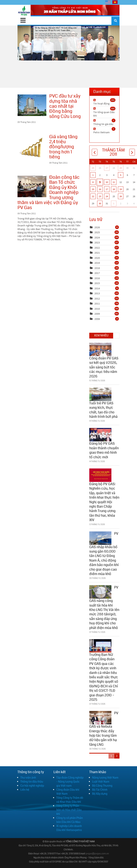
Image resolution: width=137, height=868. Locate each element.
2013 (97, 293)
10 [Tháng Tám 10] (107, 182)
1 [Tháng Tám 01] (93, 175)
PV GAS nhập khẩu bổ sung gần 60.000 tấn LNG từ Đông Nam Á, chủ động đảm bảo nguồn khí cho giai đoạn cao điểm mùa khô (104, 552)
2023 (97, 242)
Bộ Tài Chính (100, 790)
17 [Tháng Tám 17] (107, 189)
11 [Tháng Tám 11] (114, 182)
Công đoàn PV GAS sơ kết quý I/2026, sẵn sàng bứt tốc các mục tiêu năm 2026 (104, 366)
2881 (113, 108)
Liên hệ (25, 790)
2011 (97, 304)
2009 (97, 314)
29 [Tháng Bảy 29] (121, 168)
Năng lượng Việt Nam (105, 778)
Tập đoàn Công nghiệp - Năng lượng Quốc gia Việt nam (70, 782)
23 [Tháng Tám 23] (100, 196)
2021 (97, 253)
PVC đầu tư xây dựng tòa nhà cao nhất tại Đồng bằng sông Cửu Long (32, 105)
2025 (97, 232)
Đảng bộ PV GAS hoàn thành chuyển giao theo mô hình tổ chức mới (104, 449)
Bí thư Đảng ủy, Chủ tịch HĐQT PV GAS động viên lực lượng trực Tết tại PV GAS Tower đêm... (68, 43)
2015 (97, 283)
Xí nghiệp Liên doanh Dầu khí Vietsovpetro (69, 828)
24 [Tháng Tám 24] (107, 196)
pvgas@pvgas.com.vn (97, 854)
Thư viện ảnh (28, 778)
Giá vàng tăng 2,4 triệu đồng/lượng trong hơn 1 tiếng (32, 148)
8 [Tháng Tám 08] (93, 182)
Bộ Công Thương (102, 786)
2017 (97, 273)
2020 (97, 258)
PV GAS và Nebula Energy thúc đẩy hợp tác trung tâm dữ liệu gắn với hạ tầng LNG (104, 728)
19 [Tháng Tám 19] (121, 189)
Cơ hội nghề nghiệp (32, 786)
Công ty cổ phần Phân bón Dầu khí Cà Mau (70, 820)
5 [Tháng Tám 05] (121, 175)
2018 (97, 268)
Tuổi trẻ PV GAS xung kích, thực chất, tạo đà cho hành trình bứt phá (103, 409)
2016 (97, 278)
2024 (97, 237)
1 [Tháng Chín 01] (114, 203)
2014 (97, 288)
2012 (97, 299)
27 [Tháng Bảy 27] (107, 168)
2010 (97, 309)
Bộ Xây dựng (100, 794)
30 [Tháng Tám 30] (100, 203)
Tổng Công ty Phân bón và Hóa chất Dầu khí (69, 810)
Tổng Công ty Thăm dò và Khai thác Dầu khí (70, 800)
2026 (97, 227)
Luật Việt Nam (101, 782)
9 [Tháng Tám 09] (100, 182)
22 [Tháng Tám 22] (93, 196)
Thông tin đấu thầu (32, 782)
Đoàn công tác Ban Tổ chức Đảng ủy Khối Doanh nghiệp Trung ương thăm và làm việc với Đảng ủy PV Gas (32, 186)
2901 (113, 100)
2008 (97, 319)
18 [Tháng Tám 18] (114, 189)
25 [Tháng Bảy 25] (93, 168)
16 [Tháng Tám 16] (100, 189)
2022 (97, 248)
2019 (97, 263)
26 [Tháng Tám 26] (121, 196)
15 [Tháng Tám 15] (93, 189)
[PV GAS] (24, 11)
